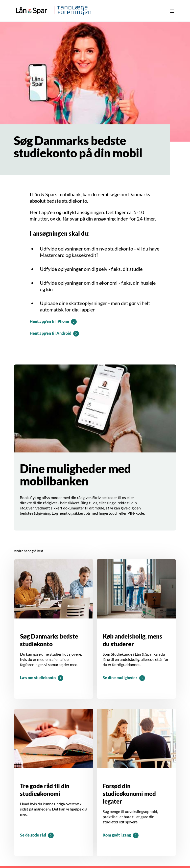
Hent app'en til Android (50, 333)
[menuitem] (172, 11)
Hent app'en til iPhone (49, 321)
